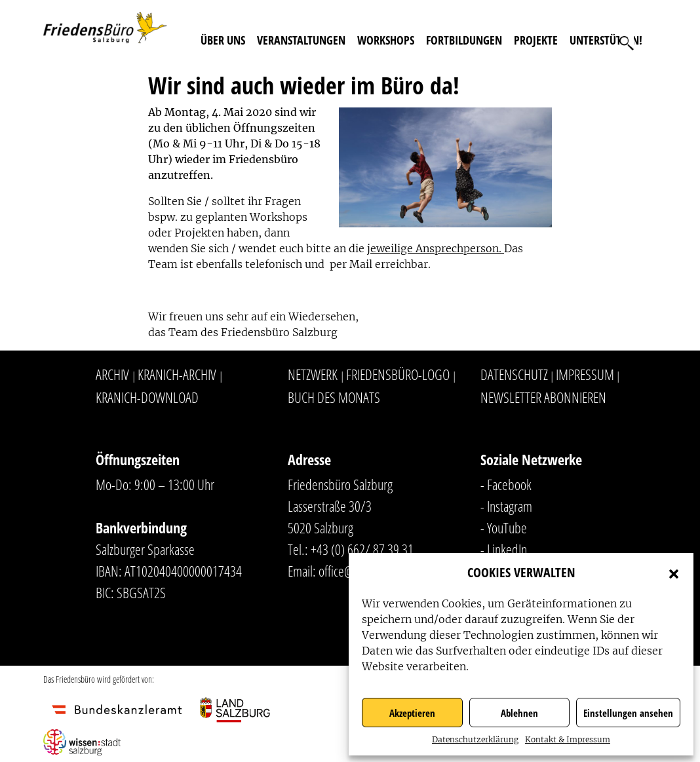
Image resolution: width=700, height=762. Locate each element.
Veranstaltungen (301, 40)
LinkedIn (507, 549)
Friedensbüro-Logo (398, 374)
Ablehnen (519, 713)
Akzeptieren (412, 713)
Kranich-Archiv (177, 374)
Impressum (585, 374)
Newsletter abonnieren (543, 397)
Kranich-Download (147, 397)
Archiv (112, 374)
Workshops (386, 40)
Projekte (536, 40)
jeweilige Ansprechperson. (436, 248)
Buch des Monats (334, 397)
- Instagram (506, 506)
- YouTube (504, 527)
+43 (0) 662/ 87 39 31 (362, 549)
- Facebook (506, 484)
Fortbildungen (464, 40)
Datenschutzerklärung (475, 739)
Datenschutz (514, 374)
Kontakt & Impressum (568, 739)
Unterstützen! (606, 40)
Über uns (223, 40)
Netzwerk (313, 374)
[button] (674, 573)
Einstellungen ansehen (628, 713)
